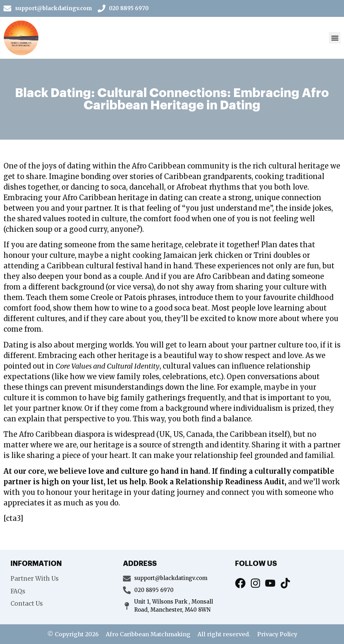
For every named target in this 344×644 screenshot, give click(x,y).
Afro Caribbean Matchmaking (148, 634)
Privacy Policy (277, 634)
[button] (335, 38)
